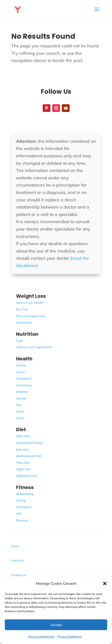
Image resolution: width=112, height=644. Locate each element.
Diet (21, 429)
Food (19, 341)
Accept (56, 625)
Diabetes (22, 392)
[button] (105, 583)
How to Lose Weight (30, 303)
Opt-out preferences (41, 636)
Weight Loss (31, 296)
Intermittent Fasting (29, 443)
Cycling (21, 500)
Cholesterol (24, 378)
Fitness (25, 487)
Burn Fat (22, 309)
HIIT (19, 514)
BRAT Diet (23, 436)
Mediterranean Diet (29, 456)
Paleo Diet (23, 463)
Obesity (21, 398)
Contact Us (19, 575)
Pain (19, 405)
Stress (20, 418)
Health (24, 359)
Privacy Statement (70, 636)
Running (22, 520)
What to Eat (24, 322)
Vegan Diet (23, 469)
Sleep (20, 411)
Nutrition (27, 334)
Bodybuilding (25, 494)
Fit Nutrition (24, 507)
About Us (18, 560)
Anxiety (21, 365)
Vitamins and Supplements (34, 347)
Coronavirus (24, 385)
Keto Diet (22, 449)
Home (15, 546)
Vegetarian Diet (26, 476)
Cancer (21, 372)
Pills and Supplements (31, 316)
